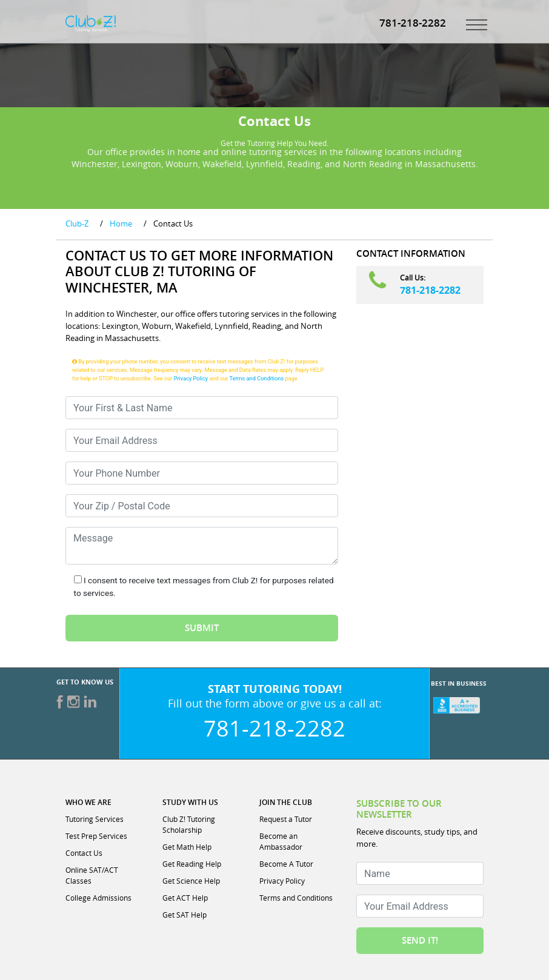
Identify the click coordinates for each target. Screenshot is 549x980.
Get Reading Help (192, 864)
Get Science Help (191, 881)
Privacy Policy (191, 378)
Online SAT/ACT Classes (92, 875)
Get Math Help (187, 847)
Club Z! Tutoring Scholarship (189, 824)
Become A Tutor (286, 864)
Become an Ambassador (281, 841)
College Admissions (98, 898)
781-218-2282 (430, 290)
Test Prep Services (96, 836)
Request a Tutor (286, 819)
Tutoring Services (95, 819)
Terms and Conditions (257, 378)
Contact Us (84, 853)
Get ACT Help (185, 898)
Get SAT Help (185, 915)
